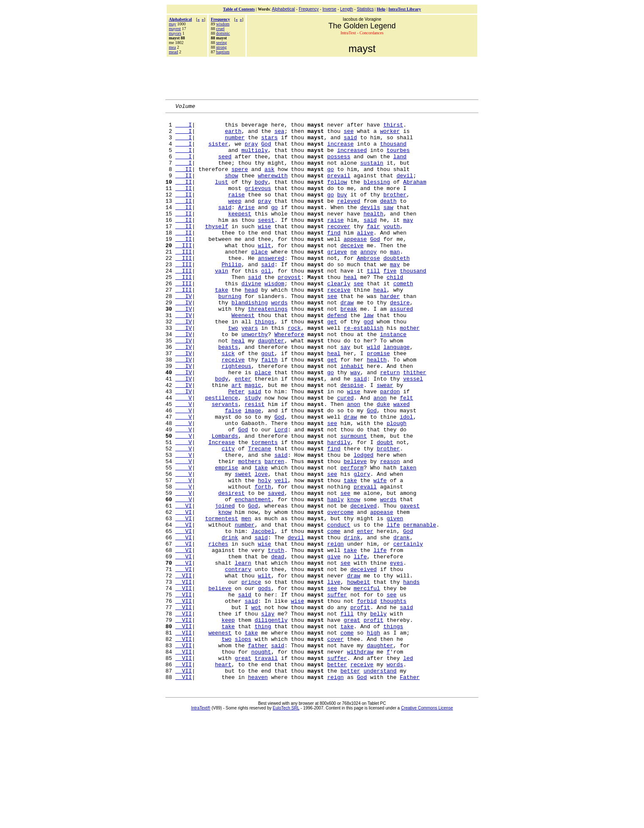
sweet (243, 547)
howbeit (359, 677)
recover (339, 250)
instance (393, 380)
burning (230, 334)
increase (340, 151)
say (345, 395)
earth (233, 136)
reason (390, 532)
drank (401, 624)
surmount (354, 502)
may (172, 24)
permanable (420, 608)
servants (225, 464)
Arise (246, 227)
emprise (227, 540)
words (279, 342)
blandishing (250, 342)
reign (335, 631)
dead (278, 646)
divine (251, 319)
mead (173, 52)
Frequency (309, 9)
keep (228, 723)
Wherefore (289, 380)
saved (276, 570)
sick (228, 403)
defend (337, 357)
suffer (337, 692)
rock (294, 372)
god (368, 364)
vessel (413, 433)
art (236, 441)
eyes (397, 654)
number (235, 144)
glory (362, 547)
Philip (232, 296)
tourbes (398, 159)
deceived (363, 585)
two (233, 372)
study (253, 456)
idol (406, 479)
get (332, 364)
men (246, 601)
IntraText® (201, 822)
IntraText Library (405, 9)
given (395, 601)
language (396, 395)
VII (183, 669)
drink (230, 624)
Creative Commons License (427, 822)
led (408, 768)
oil (266, 304)
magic (253, 441)
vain (222, 304)
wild (373, 395)
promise (378, 403)
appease (355, 265)
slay (268, 715)
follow (337, 197)
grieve (337, 281)
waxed (401, 464)
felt (406, 456)
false (233, 471)
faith (269, 410)
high (373, 738)
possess (339, 166)
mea (172, 47)
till (373, 304)
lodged (364, 524)
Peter (236, 448)
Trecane (260, 517)
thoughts (393, 700)
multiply (254, 159)
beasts (228, 395)
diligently (271, 723)
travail (266, 768)
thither (415, 425)
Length (347, 9)
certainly (408, 631)
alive (365, 258)
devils (370, 227)
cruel (220, 29)
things (265, 364)
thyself (217, 250)
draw (347, 342)
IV (183, 334)
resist (255, 464)
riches (218, 631)
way (355, 425)
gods (264, 684)
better (337, 776)
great (352, 723)
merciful (367, 684)
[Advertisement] (322, 77)
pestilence (222, 456)
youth (392, 250)
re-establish (363, 372)
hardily (339, 509)
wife (380, 555)
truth (276, 639)
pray (251, 151)
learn (243, 654)
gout (268, 403)
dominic (223, 33)
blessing (377, 197)
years (249, 372)
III (183, 273)
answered (271, 288)
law (368, 357)
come (334, 616)
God (266, 151)
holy (264, 555)
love (261, 547)
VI (183, 585)
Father (410, 791)
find (334, 258)
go (330, 182)
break (349, 349)
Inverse (329, 9)
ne (354, 281)
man (395, 281)
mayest (175, 29)
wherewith (272, 189)
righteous (237, 418)
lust (222, 197)
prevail (339, 189)
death (388, 220)
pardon (390, 448)
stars (269, 144)
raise (236, 212)
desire (400, 342)
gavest (410, 585)
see (348, 136)
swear (385, 441)
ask (269, 182)
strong (222, 47)
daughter (271, 387)
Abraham (415, 197)
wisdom (223, 24)
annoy (368, 281)
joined (225, 585)
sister (218, 151)
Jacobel (263, 616)
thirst (393, 128)
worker (390, 136)
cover (335, 745)
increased (352, 159)
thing (263, 730)
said (350, 144)
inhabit (352, 418)
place (260, 281)
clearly (339, 319)
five (390, 304)
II (183, 182)
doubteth (396, 288)
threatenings (268, 349)
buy (342, 212)
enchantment (253, 578)
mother (410, 372)
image (253, 471)
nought (261, 761)
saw (388, 227)
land (400, 166)
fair (373, 250)
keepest (240, 235)
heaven (258, 791)
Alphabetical (283, 9)
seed (225, 166)
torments (264, 509)
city (228, 517)
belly (378, 715)
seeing (222, 43)
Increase (221, 509)
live (334, 677)
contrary (238, 662)
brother (395, 212)
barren (274, 532)
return (390, 425)
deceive (352, 273)
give (334, 646)
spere (240, 182)
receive (339, 326)
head (251, 326)
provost (289, 311)
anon (380, 456)
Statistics (365, 9)
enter (243, 433)
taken (408, 540)
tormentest (222, 601)
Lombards (225, 502)
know (354, 578)
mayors (175, 33)
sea (279, 136)
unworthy (254, 380)
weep (235, 220)
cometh (403, 319)
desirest (231, 570)
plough (397, 486)
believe (355, 532)
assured (402, 349)
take (222, 326)
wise (264, 250)
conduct (339, 608)
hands (411, 677)
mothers (250, 532)
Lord (281, 494)
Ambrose (368, 288)
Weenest (243, 357)
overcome (340, 593)
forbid (367, 700)
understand (380, 784)
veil (281, 555)
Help (381, 9)
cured (345, 456)
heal (350, 311)
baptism (223, 52)
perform (352, 540)
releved (349, 220)
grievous (258, 204)
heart (223, 776)
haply (335, 578)
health (373, 235)
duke (383, 464)
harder (390, 334)
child (395, 311)
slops (243, 745)
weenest (220, 738)
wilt (264, 273)
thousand (393, 151)
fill (347, 715)
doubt (385, 509)
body (261, 197)
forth (263, 563)
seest (266, 243)
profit (360, 707)
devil (405, 189)
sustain (372, 174)
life (393, 608)
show (231, 189)
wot (256, 707)
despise (352, 441)
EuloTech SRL (286, 822)
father (258, 753)
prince (251, 677)
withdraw (360, 761)
